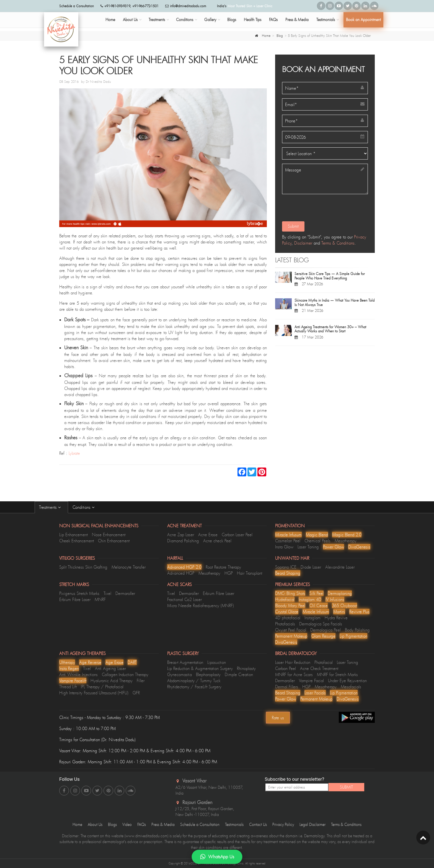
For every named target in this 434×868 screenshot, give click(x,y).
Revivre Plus (359, 612)
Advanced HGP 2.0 (184, 567)
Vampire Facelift (73, 680)
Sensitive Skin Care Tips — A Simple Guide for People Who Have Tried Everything (330, 276)
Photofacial (324, 662)
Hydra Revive (336, 618)
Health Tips (253, 20)
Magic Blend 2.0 (347, 535)
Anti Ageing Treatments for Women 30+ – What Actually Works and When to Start (330, 329)
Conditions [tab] (85, 507)
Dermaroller (125, 593)
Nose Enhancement (109, 535)
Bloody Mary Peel (290, 605)
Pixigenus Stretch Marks (79, 593)
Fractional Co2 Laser (184, 599)
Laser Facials (315, 693)
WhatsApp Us (217, 857)
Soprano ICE (286, 567)
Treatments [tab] (51, 507)
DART (132, 662)
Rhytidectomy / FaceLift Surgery (194, 687)
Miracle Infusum (288, 535)
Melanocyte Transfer (129, 567)
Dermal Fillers (287, 687)
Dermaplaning (340, 593)
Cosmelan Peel (288, 541)
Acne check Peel (217, 541)
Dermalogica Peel (325, 630)
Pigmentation (290, 526)
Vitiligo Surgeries (77, 558)
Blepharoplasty (208, 674)
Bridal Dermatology (296, 653)
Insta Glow (284, 547)
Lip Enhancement (73, 535)
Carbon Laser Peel (237, 535)
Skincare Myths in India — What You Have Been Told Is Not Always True (334, 302)
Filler (141, 680)
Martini (339, 612)
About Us (130, 20)
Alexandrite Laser (340, 567)
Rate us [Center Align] (278, 718)
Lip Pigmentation (353, 636)
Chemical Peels (317, 541)
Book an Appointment (363, 20)
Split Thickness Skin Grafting (83, 567)
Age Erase (114, 662)
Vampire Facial (311, 680)
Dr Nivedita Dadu (98, 82)
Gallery (210, 20)
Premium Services (293, 584)
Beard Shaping (288, 573)
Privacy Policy (283, 824)
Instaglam (312, 618)
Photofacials (285, 624)
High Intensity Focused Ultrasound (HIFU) (94, 693)
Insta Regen (69, 668)
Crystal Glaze (287, 612)
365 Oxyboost (344, 605)
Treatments (157, 20)
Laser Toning (308, 547)
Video (127, 824)
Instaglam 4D (310, 599)
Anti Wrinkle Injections (78, 674)
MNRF (100, 599)
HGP (229, 573)
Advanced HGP (181, 573)
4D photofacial (288, 618)
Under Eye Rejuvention (347, 680)
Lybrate (74, 453)
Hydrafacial (285, 599)
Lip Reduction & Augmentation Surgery (200, 668)
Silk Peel (317, 593)
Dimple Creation (239, 674)
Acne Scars (179, 584)
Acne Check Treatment (319, 668)
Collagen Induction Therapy (125, 674)
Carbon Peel (286, 668)
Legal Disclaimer (312, 824)
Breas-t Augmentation (185, 662)
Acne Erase (208, 535)
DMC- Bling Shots (290, 593)
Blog (280, 36)
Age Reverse (90, 662)
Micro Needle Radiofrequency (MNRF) (201, 605)
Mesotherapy (346, 541)
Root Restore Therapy (223, 567)
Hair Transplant (250, 573)
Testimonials (326, 20)
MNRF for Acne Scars (294, 674)
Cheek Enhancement (77, 541)
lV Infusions (335, 599)
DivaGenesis (359, 547)
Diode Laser (311, 567)
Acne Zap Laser (181, 535)
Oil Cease (319, 605)
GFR (136, 693)
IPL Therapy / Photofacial (102, 687)
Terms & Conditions (338, 243)
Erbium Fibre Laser (75, 599)
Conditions (185, 20)
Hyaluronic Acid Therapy (112, 680)
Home (110, 20)
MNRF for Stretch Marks (337, 674)
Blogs (232, 20)
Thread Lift (68, 687)
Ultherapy (67, 662)
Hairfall (175, 558)
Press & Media (297, 20)
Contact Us (258, 824)
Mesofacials (351, 687)
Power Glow (334, 547)
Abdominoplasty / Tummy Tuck (194, 680)
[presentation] (323, 209)
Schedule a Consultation (200, 824)
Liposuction (217, 662)
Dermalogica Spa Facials (321, 624)
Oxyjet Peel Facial (291, 630)
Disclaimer (303, 243)
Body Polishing (357, 630)
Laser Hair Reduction (293, 662)
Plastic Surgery (183, 653)
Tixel (107, 593)
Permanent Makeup (291, 636)
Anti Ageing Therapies (82, 653)
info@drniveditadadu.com (188, 6)
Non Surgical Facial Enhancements (99, 526)
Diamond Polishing (183, 541)
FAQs (273, 20)
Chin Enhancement (114, 541)
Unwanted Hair (292, 558)
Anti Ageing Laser (110, 668)
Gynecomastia (179, 674)
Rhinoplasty (246, 668)
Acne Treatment (184, 526)
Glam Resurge (323, 636)
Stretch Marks (74, 584)
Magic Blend (317, 535)
